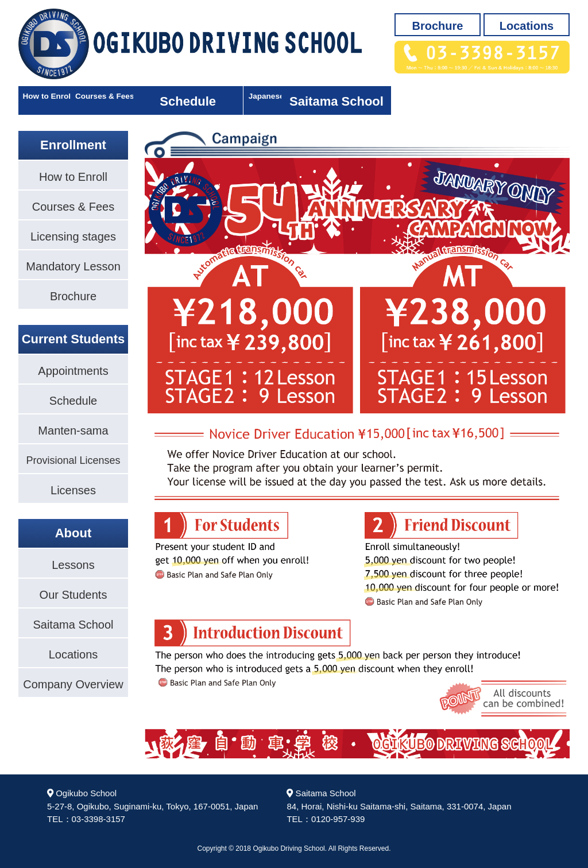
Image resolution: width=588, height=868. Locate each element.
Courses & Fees (183, 101)
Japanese (404, 101)
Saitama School (514, 101)
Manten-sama (73, 431)
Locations (527, 26)
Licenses (73, 490)
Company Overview (73, 684)
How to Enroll (73, 101)
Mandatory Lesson (73, 266)
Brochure (438, 26)
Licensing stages (73, 237)
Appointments (73, 371)
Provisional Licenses (73, 460)
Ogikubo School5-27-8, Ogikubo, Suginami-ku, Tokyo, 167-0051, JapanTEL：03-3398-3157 (152, 806)
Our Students (73, 595)
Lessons (73, 565)
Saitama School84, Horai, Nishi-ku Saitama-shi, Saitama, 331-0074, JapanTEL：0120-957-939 (399, 806)
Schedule (294, 101)
